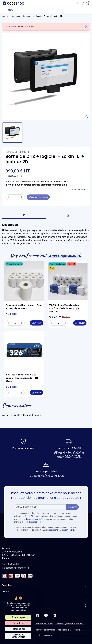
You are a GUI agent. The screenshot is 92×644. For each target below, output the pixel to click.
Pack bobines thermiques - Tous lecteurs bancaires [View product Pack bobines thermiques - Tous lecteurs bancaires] (24, 307)
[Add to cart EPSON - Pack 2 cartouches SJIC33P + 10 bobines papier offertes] (80, 323)
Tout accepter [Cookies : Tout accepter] (18, 617)
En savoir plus (78, 189)
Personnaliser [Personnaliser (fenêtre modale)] (18, 629)
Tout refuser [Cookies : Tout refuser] (18, 623)
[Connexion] (83, 3)
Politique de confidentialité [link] (18, 636)
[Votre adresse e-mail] (40, 507)
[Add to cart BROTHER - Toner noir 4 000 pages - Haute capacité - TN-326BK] (37, 393)
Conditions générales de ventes (39, 623)
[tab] (24, 216)
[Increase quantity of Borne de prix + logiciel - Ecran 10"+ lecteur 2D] (22, 197)
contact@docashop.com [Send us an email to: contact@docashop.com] (18, 568)
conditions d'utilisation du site (62, 530)
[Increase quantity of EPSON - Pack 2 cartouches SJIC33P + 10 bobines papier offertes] (65, 323)
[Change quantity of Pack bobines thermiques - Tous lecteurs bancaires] (15, 323)
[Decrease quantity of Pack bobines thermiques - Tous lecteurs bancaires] (8, 323)
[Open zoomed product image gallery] (87, 117)
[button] (79, 3)
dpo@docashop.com (32, 522)
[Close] (86, 27)
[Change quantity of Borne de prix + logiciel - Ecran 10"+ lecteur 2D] (15, 197)
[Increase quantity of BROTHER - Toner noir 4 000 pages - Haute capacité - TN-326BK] (22, 393)
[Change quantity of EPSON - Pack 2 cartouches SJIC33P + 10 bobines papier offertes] (58, 323)
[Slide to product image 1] (12, 133)
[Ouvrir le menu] (9, 10)
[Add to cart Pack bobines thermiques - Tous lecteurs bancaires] (37, 323)
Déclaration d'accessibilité (69, 630)
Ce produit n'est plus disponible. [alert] (47, 27)
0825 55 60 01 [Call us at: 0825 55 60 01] (13, 564)
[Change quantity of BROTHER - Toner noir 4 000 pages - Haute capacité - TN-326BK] (15, 393)
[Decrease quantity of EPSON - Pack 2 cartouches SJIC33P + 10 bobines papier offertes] (51, 323)
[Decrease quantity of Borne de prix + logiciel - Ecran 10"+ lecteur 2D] (8, 197)
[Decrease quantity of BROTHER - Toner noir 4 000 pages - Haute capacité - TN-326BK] (8, 393)
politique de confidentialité (29, 519)
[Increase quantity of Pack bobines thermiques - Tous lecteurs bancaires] (22, 323)
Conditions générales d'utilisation (70, 623)
